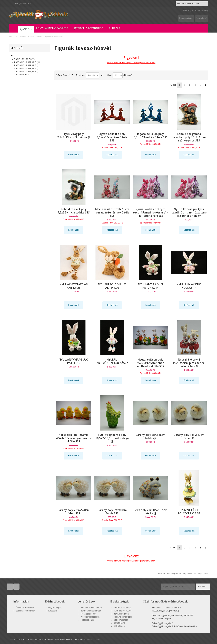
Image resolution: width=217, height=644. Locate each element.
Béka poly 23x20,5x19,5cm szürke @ (150, 512)
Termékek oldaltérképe (91, 611)
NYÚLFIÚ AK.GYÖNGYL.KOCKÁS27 (112, 361)
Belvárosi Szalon (121, 614)
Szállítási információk (25, 611)
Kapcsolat (53, 611)
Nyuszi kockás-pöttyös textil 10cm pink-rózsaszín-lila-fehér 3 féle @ (189, 212)
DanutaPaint (119, 623)
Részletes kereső (89, 614)
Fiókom (161, 574)
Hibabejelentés (88, 620)
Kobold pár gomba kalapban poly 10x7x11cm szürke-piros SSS (189, 137)
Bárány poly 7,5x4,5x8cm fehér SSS (74, 512)
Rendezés (81, 75)
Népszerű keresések (90, 617)
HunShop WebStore (122, 611)
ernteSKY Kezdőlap (122, 608)
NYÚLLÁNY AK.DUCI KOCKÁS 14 (189, 286)
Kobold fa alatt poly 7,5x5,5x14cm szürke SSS (74, 211)
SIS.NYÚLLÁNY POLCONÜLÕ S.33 (189, 512)
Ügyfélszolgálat (55, 608)
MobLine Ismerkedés (123, 617)
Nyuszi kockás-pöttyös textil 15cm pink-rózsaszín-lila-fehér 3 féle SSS (151, 212)
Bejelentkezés (189, 574)
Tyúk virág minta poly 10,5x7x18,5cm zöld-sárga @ (112, 438)
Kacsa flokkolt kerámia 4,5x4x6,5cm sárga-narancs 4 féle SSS (74, 438)
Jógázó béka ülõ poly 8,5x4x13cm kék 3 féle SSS (151, 136)
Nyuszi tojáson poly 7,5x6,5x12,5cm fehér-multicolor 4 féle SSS (150, 363)
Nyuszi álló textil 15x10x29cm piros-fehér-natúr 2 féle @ (189, 363)
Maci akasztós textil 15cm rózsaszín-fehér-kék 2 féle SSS (112, 212)
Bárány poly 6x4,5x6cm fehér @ (150, 436)
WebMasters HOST (92, 639)
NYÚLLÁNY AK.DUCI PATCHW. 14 (150, 286)
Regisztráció (202, 18)
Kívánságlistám (186, 18)
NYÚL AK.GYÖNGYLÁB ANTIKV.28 (74, 286)
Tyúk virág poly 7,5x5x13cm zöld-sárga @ (74, 136)
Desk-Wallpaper (121, 620)
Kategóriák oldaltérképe (92, 608)
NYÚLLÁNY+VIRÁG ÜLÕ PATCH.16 (74, 361)
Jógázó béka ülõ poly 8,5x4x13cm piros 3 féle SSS (112, 137)
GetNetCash (119, 626)
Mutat (110, 75)
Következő (206, 85)
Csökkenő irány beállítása (102, 75)
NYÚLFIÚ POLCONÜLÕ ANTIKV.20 (112, 286)
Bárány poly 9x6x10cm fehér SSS (112, 512)
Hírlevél (155, 587)
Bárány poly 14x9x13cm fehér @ (189, 436)
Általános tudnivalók (25, 608)
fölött (22, 75)
